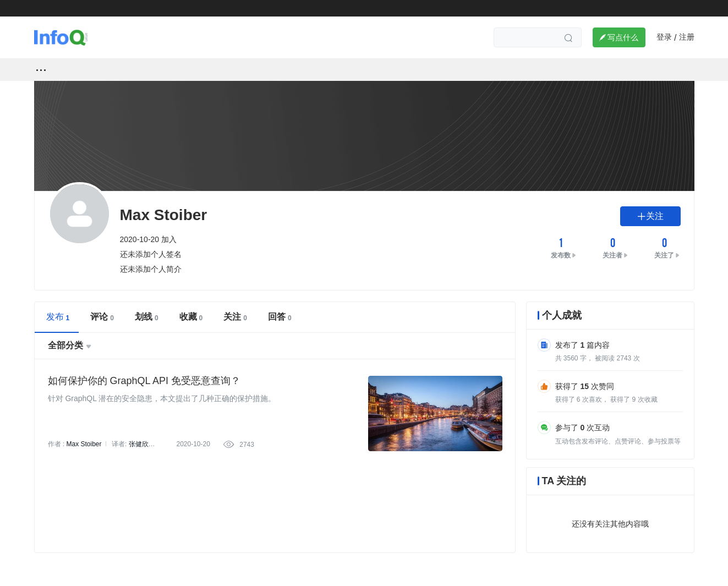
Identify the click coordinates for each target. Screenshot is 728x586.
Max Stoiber (84, 444)
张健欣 (139, 444)
